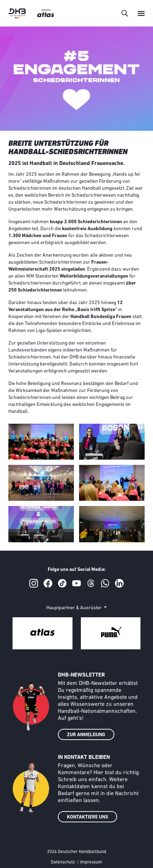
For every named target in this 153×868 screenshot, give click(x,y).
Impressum (91, 862)
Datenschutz (63, 862)
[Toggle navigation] (125, 13)
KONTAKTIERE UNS (87, 817)
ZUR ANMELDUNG (86, 735)
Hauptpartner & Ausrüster (75, 608)
